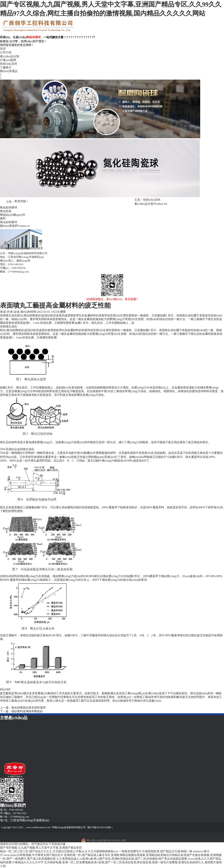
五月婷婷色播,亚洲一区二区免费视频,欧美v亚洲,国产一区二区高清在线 (89, 862)
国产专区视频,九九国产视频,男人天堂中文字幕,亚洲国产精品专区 (41, 848)
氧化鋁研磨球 (9, 222)
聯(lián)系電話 (9, 71)
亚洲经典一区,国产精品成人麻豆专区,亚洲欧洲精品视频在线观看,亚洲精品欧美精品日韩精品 (122, 855)
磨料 (3, 219)
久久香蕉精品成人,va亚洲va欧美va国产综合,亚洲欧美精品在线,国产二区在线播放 (107, 859)
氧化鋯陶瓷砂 (15, 330)
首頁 (3, 49)
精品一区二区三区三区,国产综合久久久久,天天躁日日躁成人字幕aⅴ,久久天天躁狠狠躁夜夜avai (59, 851)
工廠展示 (6, 67)
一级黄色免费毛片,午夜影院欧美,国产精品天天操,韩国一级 (156, 851)
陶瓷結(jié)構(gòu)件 (13, 215)
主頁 (137, 200)
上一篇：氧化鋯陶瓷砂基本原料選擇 (23, 708)
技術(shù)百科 (9, 64)
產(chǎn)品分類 (10, 56)
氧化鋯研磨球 (9, 208)
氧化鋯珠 (6, 211)
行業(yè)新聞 (8, 60)
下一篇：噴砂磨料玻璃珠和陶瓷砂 (21, 711)
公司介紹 (6, 52)
